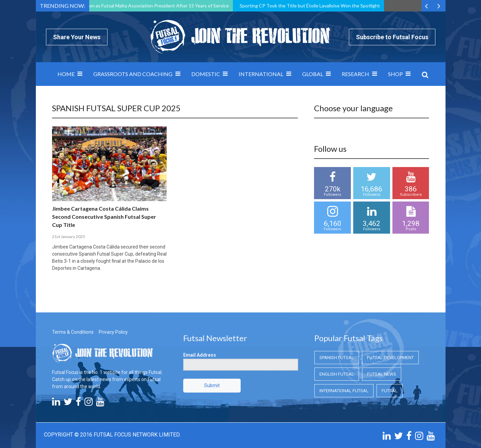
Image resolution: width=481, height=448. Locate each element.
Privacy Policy (113, 332)
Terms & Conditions (73, 332)
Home (66, 74)
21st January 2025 (69, 237)
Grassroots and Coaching (133, 74)
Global (313, 74)
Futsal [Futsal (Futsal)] (390, 391)
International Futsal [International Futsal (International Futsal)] (344, 391)
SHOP (395, 74)
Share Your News (77, 37)
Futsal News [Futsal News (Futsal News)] (382, 374)
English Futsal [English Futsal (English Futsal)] (337, 374)
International (261, 74)
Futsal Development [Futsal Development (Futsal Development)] (390, 358)
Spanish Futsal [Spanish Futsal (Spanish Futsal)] (337, 358)
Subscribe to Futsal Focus (392, 37)
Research (355, 74)
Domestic (206, 74)
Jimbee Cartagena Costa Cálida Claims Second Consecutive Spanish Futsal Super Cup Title (104, 217)
